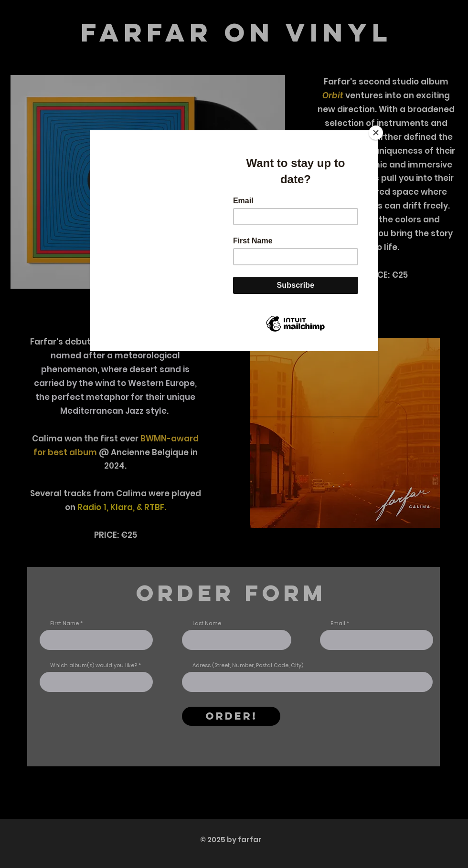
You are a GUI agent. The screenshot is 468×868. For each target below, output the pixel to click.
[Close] (376, 133)
